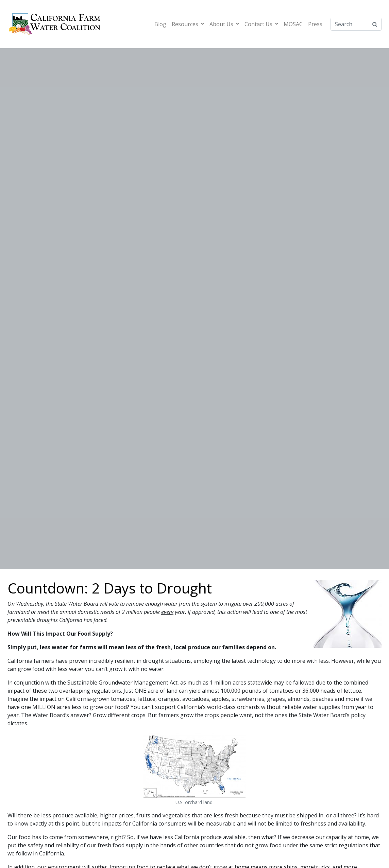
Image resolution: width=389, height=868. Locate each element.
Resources (188, 24)
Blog (160, 24)
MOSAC (293, 24)
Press (315, 24)
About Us (224, 24)
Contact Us (261, 24)
